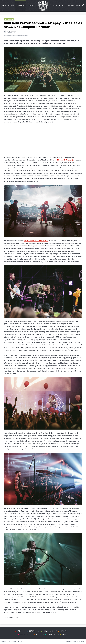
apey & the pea (8, 36)
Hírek (4, 5)
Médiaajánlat (13, 641)
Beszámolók (20, 5)
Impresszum (5, 641)
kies (26, 36)
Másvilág (71, 5)
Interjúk (30, 5)
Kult (64, 5)
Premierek (57, 5)
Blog (78, 5)
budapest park (20, 36)
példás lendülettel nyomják (65, 160)
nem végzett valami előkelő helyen (36, 241)
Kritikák (11, 5)
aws (14, 36)
